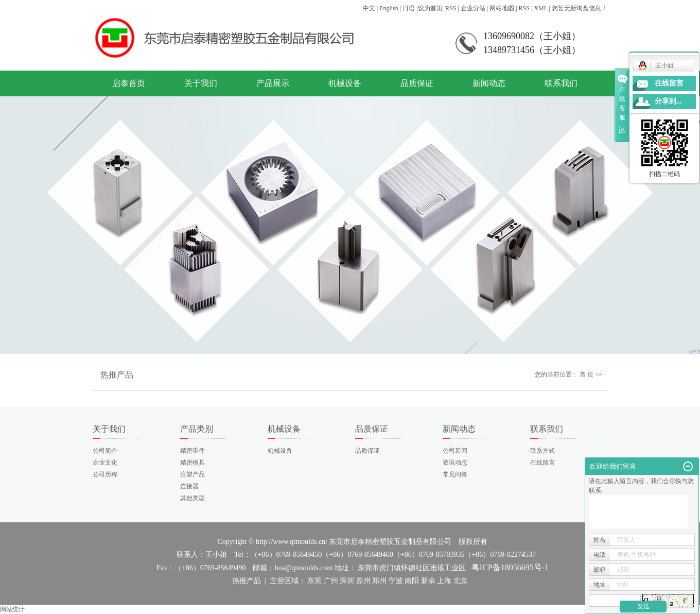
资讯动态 (455, 463)
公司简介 (105, 451)
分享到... (668, 101)
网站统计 (12, 609)
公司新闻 (455, 451)
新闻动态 (489, 83)
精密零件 (192, 451)
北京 (461, 581)
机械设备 (345, 83)
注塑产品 (192, 474)
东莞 (314, 581)
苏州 (363, 581)
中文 (369, 8)
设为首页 (430, 8)
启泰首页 (129, 83)
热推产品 (247, 581)
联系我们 (561, 83)
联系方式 (542, 451)
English (389, 8)
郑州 (379, 581)
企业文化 (105, 463)
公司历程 (105, 474)
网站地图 (502, 8)
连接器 (189, 486)
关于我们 (201, 83)
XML (540, 8)
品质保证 (417, 83)
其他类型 (192, 498)
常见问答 (455, 474)
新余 (428, 581)
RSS (451, 8)
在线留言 (542, 463)
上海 (444, 581)
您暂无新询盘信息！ (580, 8)
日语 (409, 8)
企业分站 (473, 8)
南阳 (412, 581)
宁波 (396, 581)
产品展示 (273, 83)
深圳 (347, 581)
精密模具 (192, 463)
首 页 (587, 374)
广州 (331, 581)
